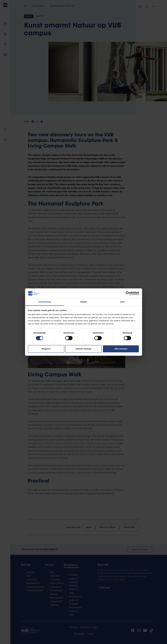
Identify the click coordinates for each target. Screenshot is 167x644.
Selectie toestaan (83, 349)
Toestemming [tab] (45, 302)
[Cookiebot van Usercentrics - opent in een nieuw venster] (128, 293)
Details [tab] (84, 302)
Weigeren (46, 349)
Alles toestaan (121, 349)
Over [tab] (122, 302)
